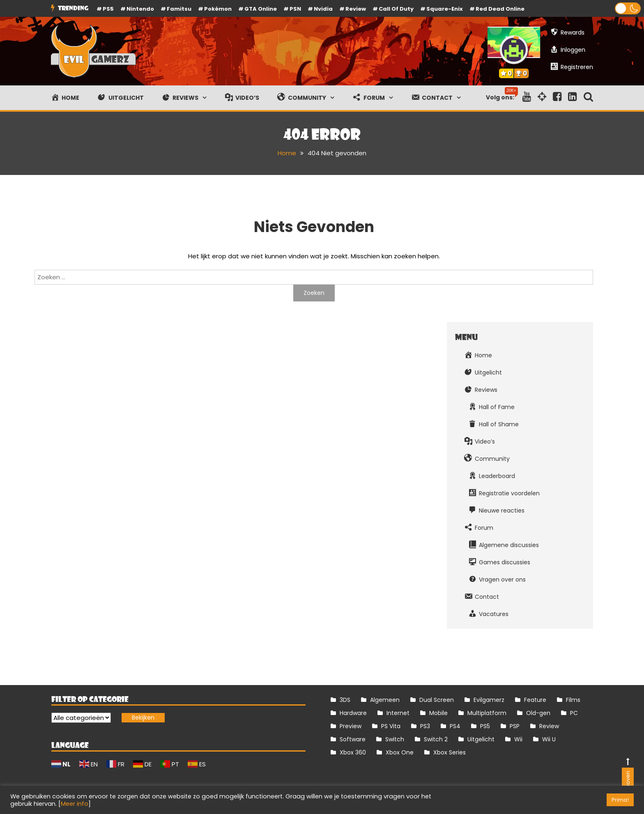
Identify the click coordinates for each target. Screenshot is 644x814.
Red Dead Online (500, 9)
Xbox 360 (353, 752)
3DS (345, 700)
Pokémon (218, 9)
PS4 (455, 726)
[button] (628, 8)
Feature (535, 700)
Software (353, 739)
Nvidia (323, 9)
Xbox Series (450, 752)
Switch (395, 739)
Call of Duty (396, 9)
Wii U (549, 739)
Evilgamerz (489, 700)
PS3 (425, 726)
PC (574, 713)
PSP (515, 726)
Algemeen (385, 700)
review (356, 9)
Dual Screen (437, 700)
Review (549, 726)
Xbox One (400, 752)
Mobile (438, 713)
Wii (518, 739)
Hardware (353, 713)
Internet (398, 713)
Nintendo (140, 9)
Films (573, 700)
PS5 (108, 9)
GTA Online (261, 9)
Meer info (75, 804)
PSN (295, 9)
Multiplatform (487, 713)
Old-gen (538, 713)
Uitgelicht (481, 739)
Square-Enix (445, 9)
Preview (351, 726)
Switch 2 (436, 739)
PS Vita (391, 726)
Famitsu (179, 9)
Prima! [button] (620, 800)
